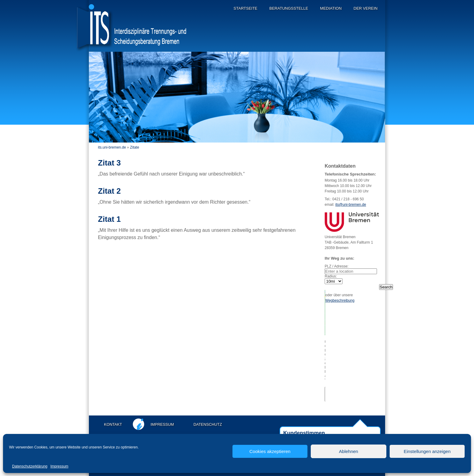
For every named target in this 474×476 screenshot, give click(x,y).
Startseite (246, 8)
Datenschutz (208, 424)
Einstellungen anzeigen (427, 451)
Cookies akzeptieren (270, 451)
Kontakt (113, 424)
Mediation (331, 8)
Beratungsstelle (289, 8)
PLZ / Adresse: (337, 266)
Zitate (135, 147)
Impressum (59, 466)
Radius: (331, 276)
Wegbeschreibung (340, 300)
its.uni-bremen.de (112, 147)
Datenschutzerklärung (30, 466)
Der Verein (366, 8)
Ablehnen (348, 451)
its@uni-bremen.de (351, 205)
